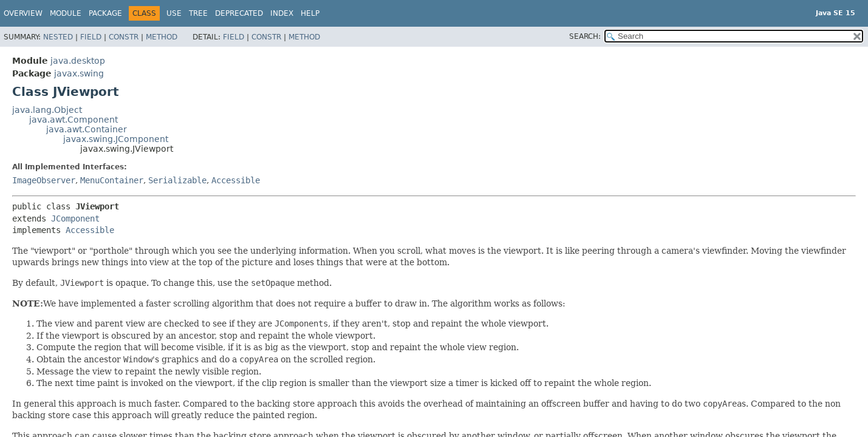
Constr (124, 37)
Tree (198, 13)
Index (282, 13)
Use (174, 13)
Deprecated (239, 13)
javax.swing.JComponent (116, 139)
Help (310, 13)
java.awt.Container (87, 129)
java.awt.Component (73, 120)
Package (105, 13)
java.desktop (78, 61)
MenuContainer (112, 180)
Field (91, 37)
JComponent (75, 218)
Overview (23, 13)
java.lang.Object (47, 110)
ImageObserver (44, 180)
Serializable (177, 180)
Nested (58, 37)
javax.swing (79, 73)
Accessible (236, 180)
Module (66, 13)
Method (162, 37)
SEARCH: (585, 36)
